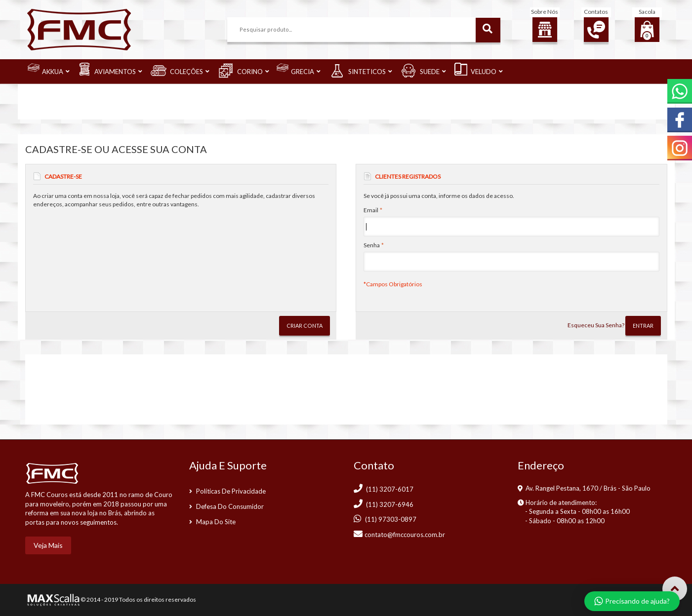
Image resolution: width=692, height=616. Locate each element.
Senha (372, 245)
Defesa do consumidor (230, 506)
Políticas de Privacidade (231, 491)
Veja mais (48, 545)
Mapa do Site (216, 522)
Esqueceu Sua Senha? (596, 325)
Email (371, 210)
